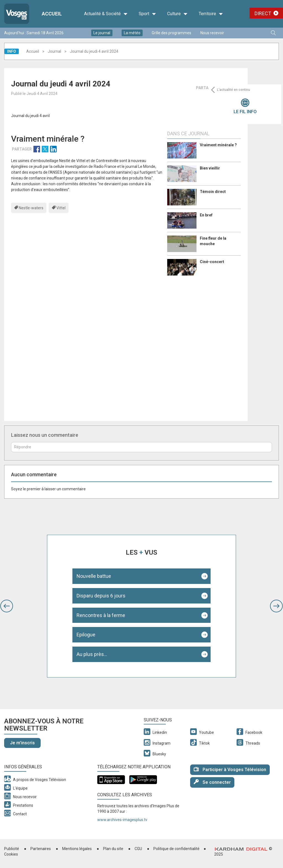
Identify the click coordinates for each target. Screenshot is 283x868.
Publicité (12, 849)
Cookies (11, 854)
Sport (147, 14)
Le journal (102, 33)
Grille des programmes (171, 33)
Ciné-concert (212, 262)
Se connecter (212, 782)
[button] (7, 606)
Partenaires (41, 849)
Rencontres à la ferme (101, 615)
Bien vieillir (210, 168)
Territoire (211, 14)
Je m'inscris (22, 743)
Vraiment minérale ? (218, 145)
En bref (206, 215)
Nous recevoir (212, 33)
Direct (263, 13)
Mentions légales (77, 849)
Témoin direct (213, 192)
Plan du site (113, 849)
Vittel (61, 208)
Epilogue (86, 635)
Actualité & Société (106, 14)
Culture (177, 14)
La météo (132, 33)
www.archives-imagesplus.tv (122, 820)
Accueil (33, 51)
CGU (138, 849)
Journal (54, 51)
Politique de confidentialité (176, 849)
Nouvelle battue (94, 576)
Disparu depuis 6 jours (101, 596)
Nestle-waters (31, 208)
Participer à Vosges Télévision (230, 769)
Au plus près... (92, 654)
